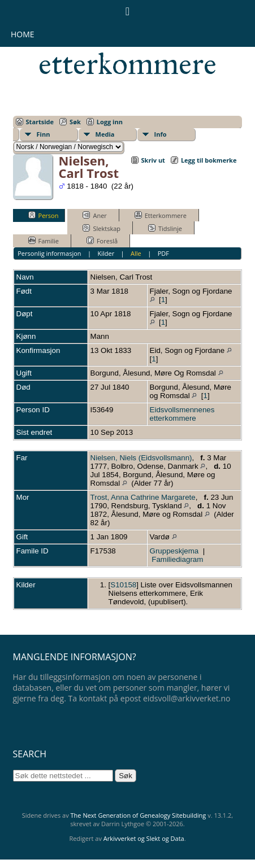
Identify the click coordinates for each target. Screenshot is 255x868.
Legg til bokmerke (209, 160)
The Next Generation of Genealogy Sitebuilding (139, 815)
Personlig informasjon (49, 253)
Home (23, 34)
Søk (75, 122)
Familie (44, 241)
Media (105, 134)
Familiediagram (177, 559)
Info (161, 134)
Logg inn (110, 122)
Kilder (106, 253)
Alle (136, 253)
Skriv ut (153, 160)
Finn (44, 134)
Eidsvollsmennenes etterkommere (182, 414)
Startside (40, 122)
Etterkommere (161, 215)
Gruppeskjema (174, 551)
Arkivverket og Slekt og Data (144, 838)
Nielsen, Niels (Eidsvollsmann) (141, 458)
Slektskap (101, 228)
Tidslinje (165, 228)
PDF (163, 253)
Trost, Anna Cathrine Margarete (143, 497)
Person (44, 215)
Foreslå (102, 241)
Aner (94, 215)
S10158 (123, 585)
